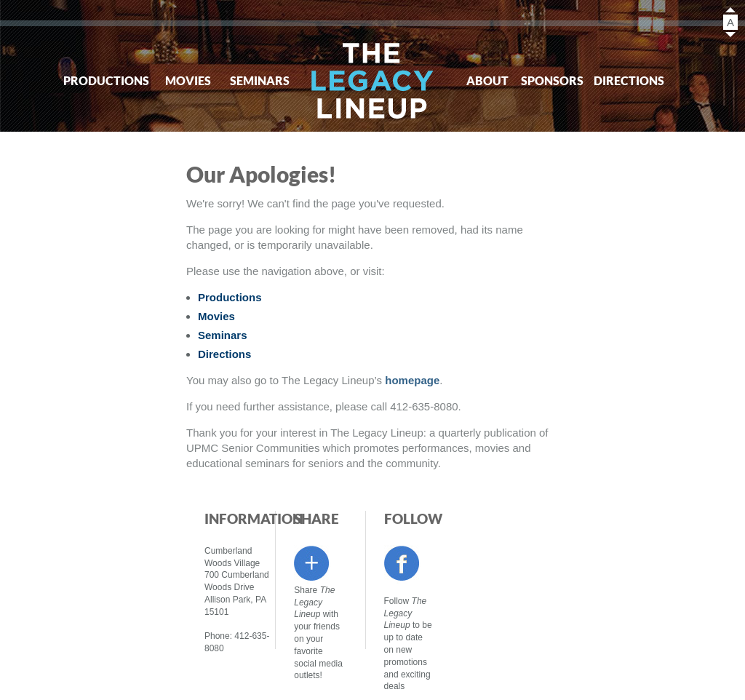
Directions (623, 80)
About (487, 80)
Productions (100, 80)
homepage (412, 380)
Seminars (260, 80)
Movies (188, 80)
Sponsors (552, 80)
